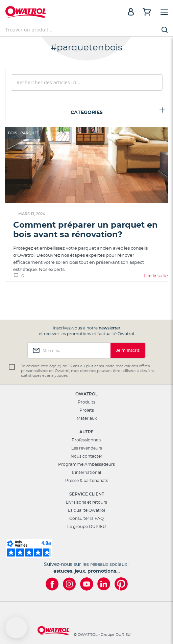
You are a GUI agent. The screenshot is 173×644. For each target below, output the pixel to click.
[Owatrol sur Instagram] (69, 584)
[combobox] (86, 30)
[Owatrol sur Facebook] (52, 584)
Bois (13, 133)
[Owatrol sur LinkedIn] (104, 584)
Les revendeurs (87, 448)
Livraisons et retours (86, 502)
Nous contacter (86, 456)
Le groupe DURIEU (87, 527)
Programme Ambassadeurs (86, 464)
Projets (87, 410)
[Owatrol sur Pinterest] (121, 584)
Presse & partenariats (87, 481)
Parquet (30, 133)
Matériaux (87, 418)
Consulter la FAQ (86, 519)
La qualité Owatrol (86, 510)
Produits (86, 402)
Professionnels (86, 440)
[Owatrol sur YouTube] (87, 584)
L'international (86, 473)
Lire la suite (156, 276)
